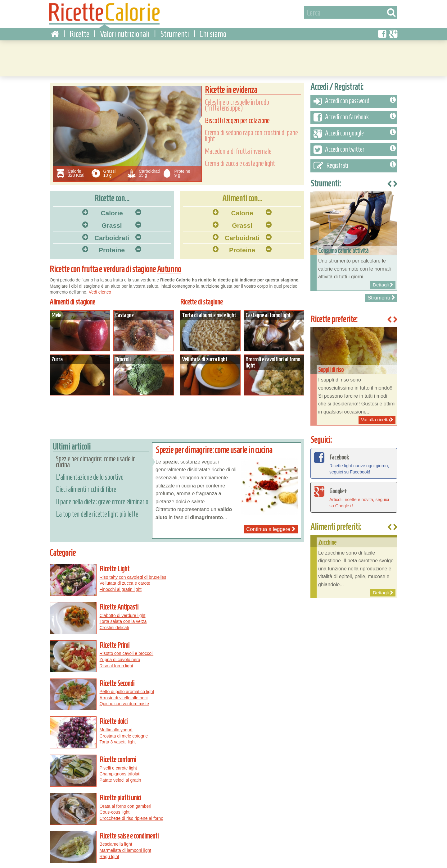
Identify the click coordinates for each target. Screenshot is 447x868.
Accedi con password (355, 98)
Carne (115, 804)
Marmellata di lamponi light (253, 688)
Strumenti (175, 31)
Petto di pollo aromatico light (254, 610)
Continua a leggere (271, 526)
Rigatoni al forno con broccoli (255, 730)
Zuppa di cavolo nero (117, 616)
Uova (128, 804)
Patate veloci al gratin (247, 658)
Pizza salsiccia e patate (227, 810)
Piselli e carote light (245, 646)
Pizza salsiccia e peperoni (261, 816)
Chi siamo (213, 31)
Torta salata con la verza (250, 580)
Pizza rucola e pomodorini (208, 816)
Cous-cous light (111, 688)
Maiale (99, 810)
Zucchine (81, 810)
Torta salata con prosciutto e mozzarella (265, 718)
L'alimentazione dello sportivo (90, 474)
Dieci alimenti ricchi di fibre (86, 486)
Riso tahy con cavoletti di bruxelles (130, 574)
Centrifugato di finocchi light (123, 718)
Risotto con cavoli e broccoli (123, 610)
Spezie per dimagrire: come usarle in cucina (96, 459)
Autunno (169, 266)
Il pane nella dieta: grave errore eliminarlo (102, 499)
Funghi (99, 804)
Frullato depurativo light (119, 730)
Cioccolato (142, 810)
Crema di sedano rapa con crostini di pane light (251, 133)
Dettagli (80, 328)
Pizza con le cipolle (249, 804)
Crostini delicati (241, 586)
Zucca (59, 816)
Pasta (58, 804)
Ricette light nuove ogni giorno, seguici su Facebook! (354, 460)
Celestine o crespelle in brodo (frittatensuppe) (237, 102)
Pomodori (93, 816)
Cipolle (111, 816)
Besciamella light (243, 682)
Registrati (355, 163)
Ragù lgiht (236, 694)
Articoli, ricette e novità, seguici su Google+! (354, 494)
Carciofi (149, 816)
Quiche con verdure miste (251, 622)
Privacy (78, 861)
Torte (71, 804)
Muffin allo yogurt (113, 646)
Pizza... (193, 793)
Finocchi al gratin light (117, 586)
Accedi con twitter (355, 147)
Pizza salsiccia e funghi (206, 804)
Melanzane (118, 810)
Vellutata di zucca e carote (122, 580)
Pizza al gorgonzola (271, 810)
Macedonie (63, 822)
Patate (160, 810)
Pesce (84, 804)
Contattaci (98, 861)
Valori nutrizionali (125, 31)
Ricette (79, 31)
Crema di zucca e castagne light (240, 160)
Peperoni (61, 810)
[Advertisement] (223, 54)
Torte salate (88, 822)
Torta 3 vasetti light (114, 658)
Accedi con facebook (355, 114)
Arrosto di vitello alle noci (251, 616)
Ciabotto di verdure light (250, 574)
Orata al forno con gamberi (122, 682)
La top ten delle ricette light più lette (97, 511)
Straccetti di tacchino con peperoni (260, 724)
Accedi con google (355, 130)
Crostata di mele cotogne (120, 652)
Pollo (140, 804)
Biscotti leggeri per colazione (237, 117)
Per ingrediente (74, 793)
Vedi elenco (100, 289)
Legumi (74, 816)
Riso (152, 804)
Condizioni (57, 861)
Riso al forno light (113, 622)
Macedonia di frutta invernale (238, 148)
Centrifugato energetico (119, 724)
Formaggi (130, 816)
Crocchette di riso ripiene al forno (128, 694)
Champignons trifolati (247, 652)
